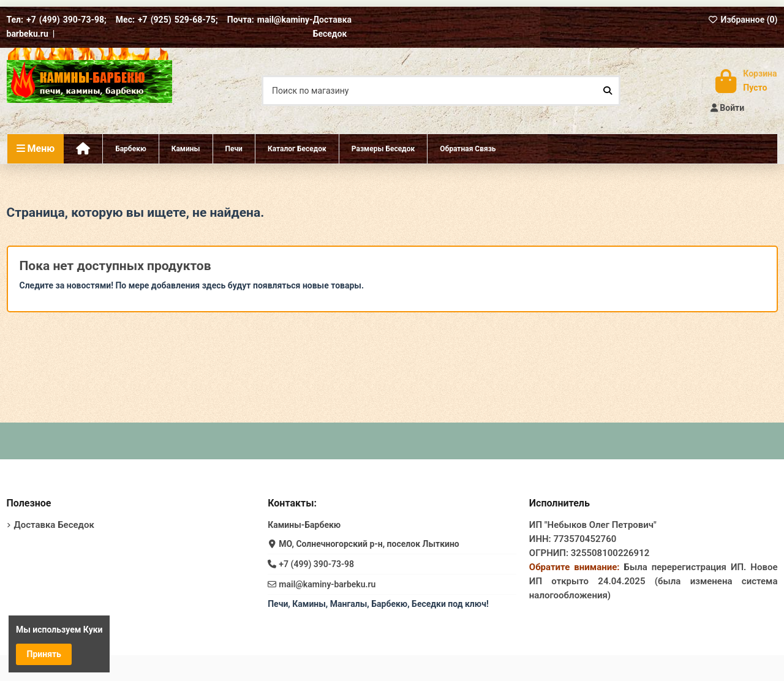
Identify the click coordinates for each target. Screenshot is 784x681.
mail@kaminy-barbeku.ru (327, 584)
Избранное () (743, 20)
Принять (44, 654)
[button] (383, 149)
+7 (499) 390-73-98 (316, 564)
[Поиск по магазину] (608, 90)
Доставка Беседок (54, 525)
